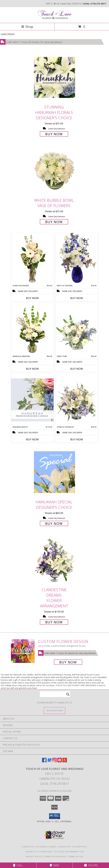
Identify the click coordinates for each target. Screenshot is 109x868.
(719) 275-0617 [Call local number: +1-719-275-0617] (98, 4)
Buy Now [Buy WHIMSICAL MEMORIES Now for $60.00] (32, 369)
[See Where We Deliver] (54, 710)
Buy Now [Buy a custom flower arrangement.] (68, 662)
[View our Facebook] (44, 761)
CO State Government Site (69, 852)
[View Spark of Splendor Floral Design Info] (77, 400)
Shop (27, 27)
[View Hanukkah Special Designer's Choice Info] (54, 472)
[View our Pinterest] (60, 761)
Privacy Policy (34, 857)
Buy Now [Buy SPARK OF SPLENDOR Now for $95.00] (77, 439)
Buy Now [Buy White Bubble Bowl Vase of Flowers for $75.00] (54, 222)
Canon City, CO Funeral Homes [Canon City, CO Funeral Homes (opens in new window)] (39, 847)
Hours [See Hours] (91, 865)
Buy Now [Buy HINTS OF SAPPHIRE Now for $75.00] (77, 298)
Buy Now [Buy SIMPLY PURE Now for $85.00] (77, 369)
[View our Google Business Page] (49, 761)
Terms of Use (76, 857)
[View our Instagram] (54, 761)
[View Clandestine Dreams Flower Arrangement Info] (54, 560)
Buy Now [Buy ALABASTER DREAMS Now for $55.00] (32, 298)
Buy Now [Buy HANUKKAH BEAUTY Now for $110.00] (32, 439)
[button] (55, 816)
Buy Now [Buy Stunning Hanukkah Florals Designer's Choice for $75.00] (54, 134)
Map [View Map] (54, 865)
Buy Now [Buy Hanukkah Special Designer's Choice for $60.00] (54, 523)
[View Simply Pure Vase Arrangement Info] (77, 329)
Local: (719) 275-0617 (54, 784)
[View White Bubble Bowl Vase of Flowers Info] (54, 171)
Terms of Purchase (55, 857)
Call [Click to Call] (18, 865)
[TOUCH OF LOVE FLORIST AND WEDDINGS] (54, 19)
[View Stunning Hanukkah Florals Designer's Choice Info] (54, 77)
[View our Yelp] (65, 761)
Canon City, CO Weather (39, 852)
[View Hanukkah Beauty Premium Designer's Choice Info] (32, 400)
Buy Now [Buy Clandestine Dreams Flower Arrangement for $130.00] (54, 622)
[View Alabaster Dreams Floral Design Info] (32, 259)
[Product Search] (55, 694)
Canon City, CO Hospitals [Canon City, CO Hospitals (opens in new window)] (73, 847)
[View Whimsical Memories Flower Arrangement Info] (32, 329)
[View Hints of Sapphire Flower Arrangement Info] (77, 258)
